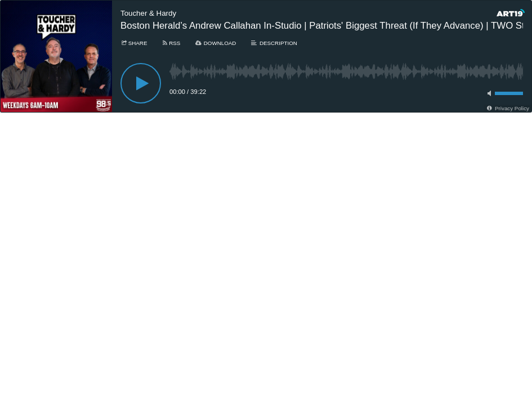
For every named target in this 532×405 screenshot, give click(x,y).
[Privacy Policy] (508, 108)
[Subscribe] (171, 43)
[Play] (141, 83)
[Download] (215, 43)
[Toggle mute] (488, 93)
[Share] (134, 43)
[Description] (273, 43)
